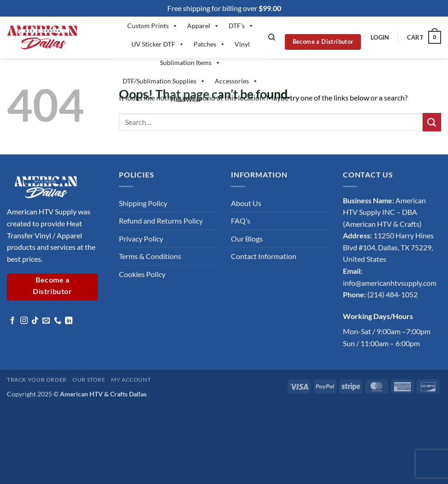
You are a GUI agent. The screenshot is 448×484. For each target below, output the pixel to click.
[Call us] (58, 321)
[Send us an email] (46, 321)
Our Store (89, 380)
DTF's (241, 26)
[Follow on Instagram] (24, 321)
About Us (246, 203)
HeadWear (191, 100)
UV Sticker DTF (158, 44)
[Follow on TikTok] (35, 321)
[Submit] (432, 122)
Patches (209, 44)
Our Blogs (247, 239)
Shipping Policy (143, 203)
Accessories (236, 81)
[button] (380, 37)
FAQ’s (241, 221)
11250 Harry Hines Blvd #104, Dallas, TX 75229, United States (388, 247)
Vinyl (242, 44)
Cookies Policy (142, 274)
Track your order (37, 380)
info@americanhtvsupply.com (390, 283)
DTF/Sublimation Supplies (164, 81)
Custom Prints (153, 26)
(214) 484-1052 (392, 294)
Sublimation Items (190, 63)
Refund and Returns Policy (161, 221)
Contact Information (264, 256)
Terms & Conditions (150, 256)
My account (131, 380)
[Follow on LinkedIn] (69, 321)
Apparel (203, 26)
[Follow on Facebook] (12, 321)
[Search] (272, 37)
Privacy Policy (141, 239)
